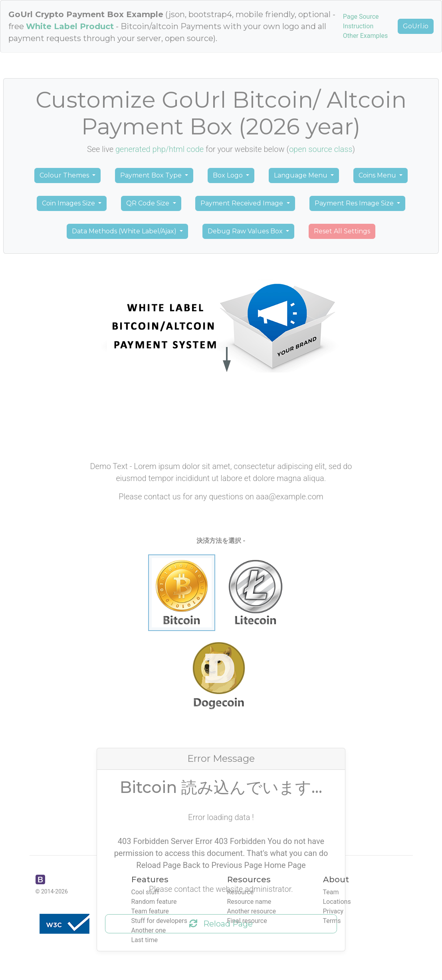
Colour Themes (65, 175)
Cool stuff (145, 892)
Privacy (333, 911)
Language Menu (301, 175)
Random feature (154, 902)
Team (331, 892)
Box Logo (229, 175)
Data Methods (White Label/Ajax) (125, 231)
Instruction (358, 26)
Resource (241, 892)
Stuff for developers (159, 921)
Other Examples (365, 36)
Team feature (150, 911)
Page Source (361, 17)
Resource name (249, 902)
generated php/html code (160, 149)
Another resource (252, 911)
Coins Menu (378, 175)
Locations (337, 902)
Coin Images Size (69, 203)
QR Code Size (149, 203)
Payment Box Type (152, 175)
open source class (321, 149)
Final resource (247, 921)
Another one (149, 930)
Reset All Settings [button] (342, 231)
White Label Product (70, 26)
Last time (145, 940)
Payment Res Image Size (355, 203)
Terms (332, 921)
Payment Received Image (243, 203)
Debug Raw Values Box (246, 231)
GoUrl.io (416, 26)
